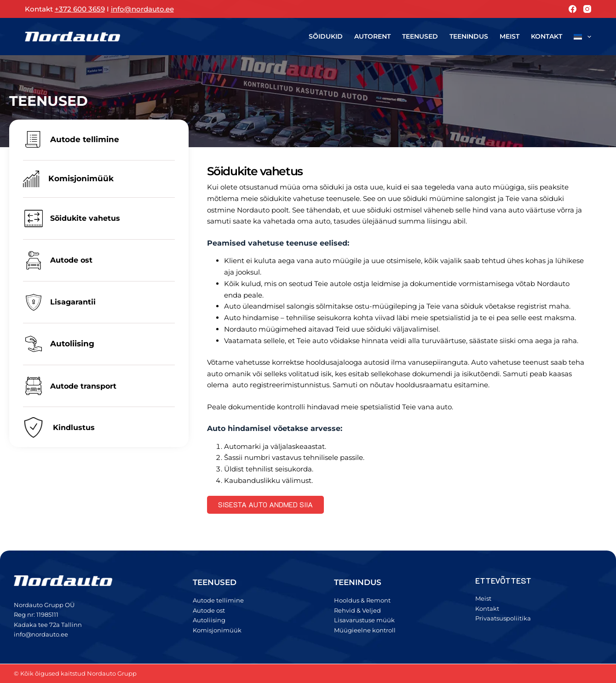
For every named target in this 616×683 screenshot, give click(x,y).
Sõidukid (326, 36)
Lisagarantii (73, 302)
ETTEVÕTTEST (503, 580)
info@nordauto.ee (142, 9)
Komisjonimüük (81, 178)
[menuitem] (580, 37)
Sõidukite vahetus (85, 218)
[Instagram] (587, 9)
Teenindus (469, 36)
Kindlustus (74, 428)
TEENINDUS (358, 582)
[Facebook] (573, 9)
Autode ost (71, 260)
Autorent (372, 36)
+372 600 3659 (80, 9)
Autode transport (83, 386)
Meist (509, 36)
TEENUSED (215, 582)
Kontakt (547, 36)
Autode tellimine (85, 139)
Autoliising (72, 344)
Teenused (420, 36)
